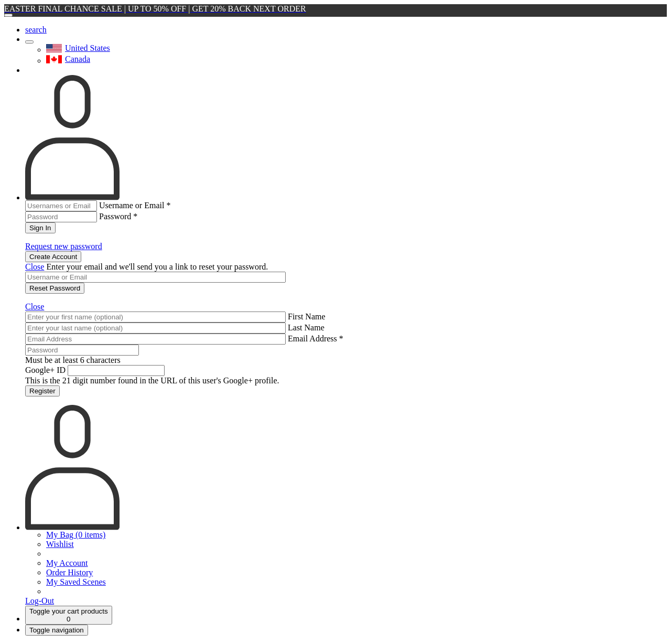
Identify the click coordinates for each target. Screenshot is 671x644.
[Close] (8, 15)
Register (42, 391)
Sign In (40, 228)
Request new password (64, 246)
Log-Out (40, 601)
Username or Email (135, 205)
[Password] (82, 350)
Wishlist (60, 544)
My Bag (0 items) (76, 535)
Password (118, 216)
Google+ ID (45, 370)
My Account (67, 563)
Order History (69, 572)
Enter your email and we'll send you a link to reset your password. (157, 267)
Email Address (316, 339)
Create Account (53, 257)
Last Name (306, 328)
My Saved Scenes (76, 582)
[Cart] (69, 615)
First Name (307, 316)
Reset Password (55, 288)
